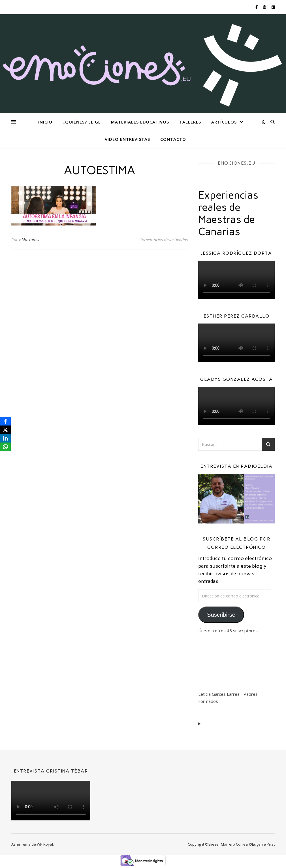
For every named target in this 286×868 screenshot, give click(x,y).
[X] (5, 430)
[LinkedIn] (5, 438)
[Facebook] (5, 421)
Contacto (173, 139)
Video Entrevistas (127, 139)
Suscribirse (221, 615)
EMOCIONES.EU (236, 163)
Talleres (190, 122)
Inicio (45, 122)
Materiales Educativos (140, 122)
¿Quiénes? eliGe (82, 122)
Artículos (224, 122)
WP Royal (45, 844)
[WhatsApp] (5, 447)
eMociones (29, 240)
